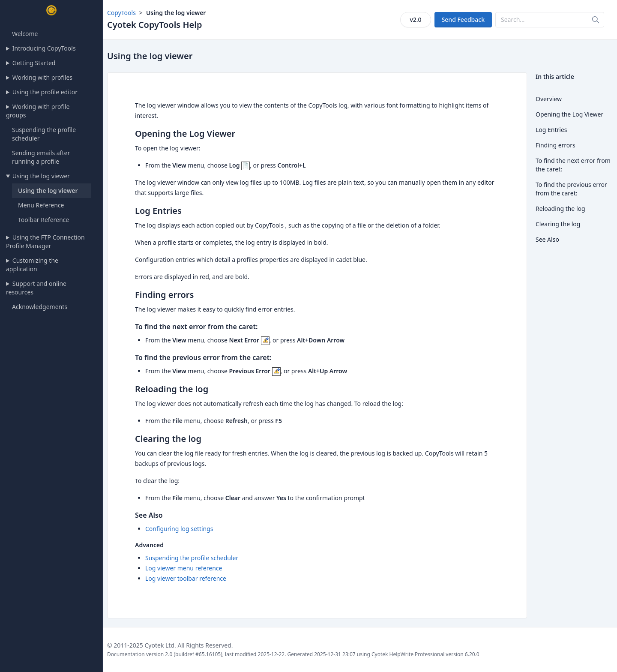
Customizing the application (32, 265)
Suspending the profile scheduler (192, 558)
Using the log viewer (41, 176)
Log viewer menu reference (184, 568)
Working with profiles (42, 77)
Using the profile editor (45, 92)
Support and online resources (36, 288)
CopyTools (121, 13)
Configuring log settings (179, 529)
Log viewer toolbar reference (186, 578)
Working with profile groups (38, 111)
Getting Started (34, 63)
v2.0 (415, 19)
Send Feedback (463, 19)
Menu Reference (41, 205)
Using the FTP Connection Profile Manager (45, 241)
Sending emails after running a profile (41, 157)
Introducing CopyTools (44, 48)
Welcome (25, 34)
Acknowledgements (40, 307)
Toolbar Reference (43, 220)
